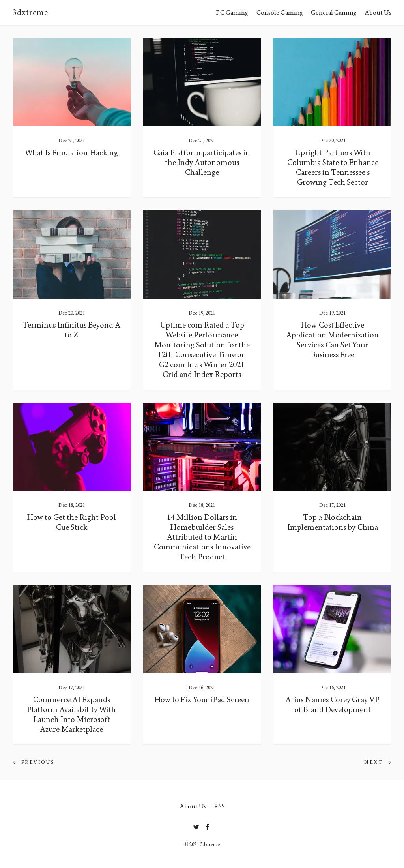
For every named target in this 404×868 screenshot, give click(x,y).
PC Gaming (232, 12)
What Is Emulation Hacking (71, 153)
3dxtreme (30, 13)
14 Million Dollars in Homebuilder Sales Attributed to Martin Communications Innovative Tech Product (202, 537)
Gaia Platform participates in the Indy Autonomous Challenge (202, 163)
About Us (378, 12)
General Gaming (334, 12)
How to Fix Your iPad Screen (202, 700)
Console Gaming (280, 12)
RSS (220, 806)
